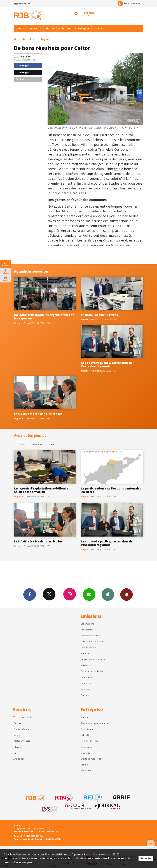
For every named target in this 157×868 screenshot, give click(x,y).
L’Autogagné (87, 677)
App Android (126, 594)
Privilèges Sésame (22, 729)
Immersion (86, 653)
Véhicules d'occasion (23, 717)
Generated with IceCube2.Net (48, 839)
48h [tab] (21, 445)
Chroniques (82, 28)
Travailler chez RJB (89, 741)
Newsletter (86, 771)
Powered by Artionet (23, 839)
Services (99, 28)
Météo (17, 735)
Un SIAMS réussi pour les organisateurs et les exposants (44, 317)
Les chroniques (88, 630)
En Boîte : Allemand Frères (100, 315)
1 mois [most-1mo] (52, 445)
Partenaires (86, 747)
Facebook (30, 594)
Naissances (86, 665)
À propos (85, 717)
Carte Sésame (87, 729)
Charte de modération (92, 759)
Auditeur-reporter (129, 3)
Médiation (86, 753)
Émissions (65, 28)
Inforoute (18, 747)
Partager (23, 65)
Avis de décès (20, 759)
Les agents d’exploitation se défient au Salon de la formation (42, 490)
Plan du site (52, 831)
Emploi (17, 753)
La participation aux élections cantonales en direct (111, 490)
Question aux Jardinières (93, 671)
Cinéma (17, 723)
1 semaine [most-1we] (37, 445)
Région (45, 39)
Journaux (36, 28)
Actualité (28, 39)
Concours (85, 695)
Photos (50, 28)
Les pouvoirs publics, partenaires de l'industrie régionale (107, 364)
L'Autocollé (86, 683)
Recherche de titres (90, 636)
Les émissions (87, 624)
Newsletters (89, 594)
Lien (21, 79)
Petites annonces (22, 741)
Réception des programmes (94, 723)
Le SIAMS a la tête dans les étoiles (38, 414)
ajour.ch (21, 28)
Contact (84, 765)
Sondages (85, 689)
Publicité (85, 735)
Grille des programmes (92, 641)
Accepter (146, 858)
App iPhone (108, 594)
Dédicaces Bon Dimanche (93, 659)
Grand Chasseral (89, 647)
